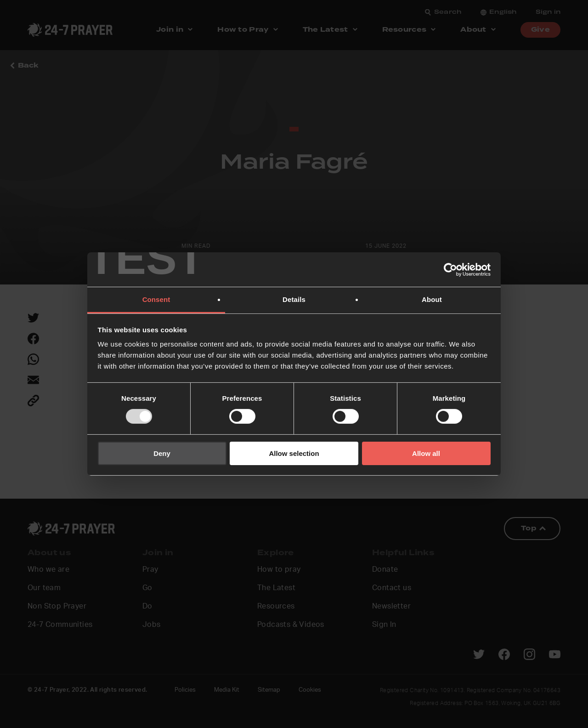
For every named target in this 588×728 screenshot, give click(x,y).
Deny (162, 453)
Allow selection (294, 453)
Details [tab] (294, 299)
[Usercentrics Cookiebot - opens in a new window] (450, 269)
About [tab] (432, 299)
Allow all (426, 453)
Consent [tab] (156, 299)
